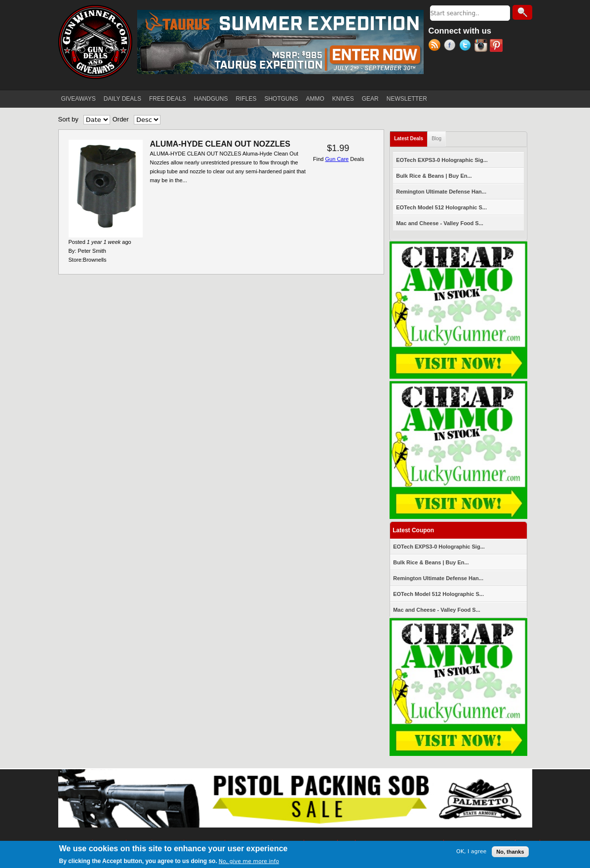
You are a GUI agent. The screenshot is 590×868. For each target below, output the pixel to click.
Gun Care (337, 159)
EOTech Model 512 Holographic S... (441, 207)
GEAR (370, 99)
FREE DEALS (168, 99)
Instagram (482, 46)
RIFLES (246, 99)
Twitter (467, 46)
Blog (436, 138)
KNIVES (343, 99)
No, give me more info (249, 861)
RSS (436, 46)
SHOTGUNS (281, 99)
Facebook (452, 46)
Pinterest (497, 46)
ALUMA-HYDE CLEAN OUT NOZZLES (220, 144)
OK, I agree (471, 851)
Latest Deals (411, 137)
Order (121, 119)
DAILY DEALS (122, 99)
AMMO (315, 99)
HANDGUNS (211, 99)
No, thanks (510, 852)
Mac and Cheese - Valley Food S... (440, 223)
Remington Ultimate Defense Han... (441, 192)
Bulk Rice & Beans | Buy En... (434, 176)
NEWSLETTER (407, 99)
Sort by (68, 119)
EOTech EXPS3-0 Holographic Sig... (442, 160)
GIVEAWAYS (79, 99)
